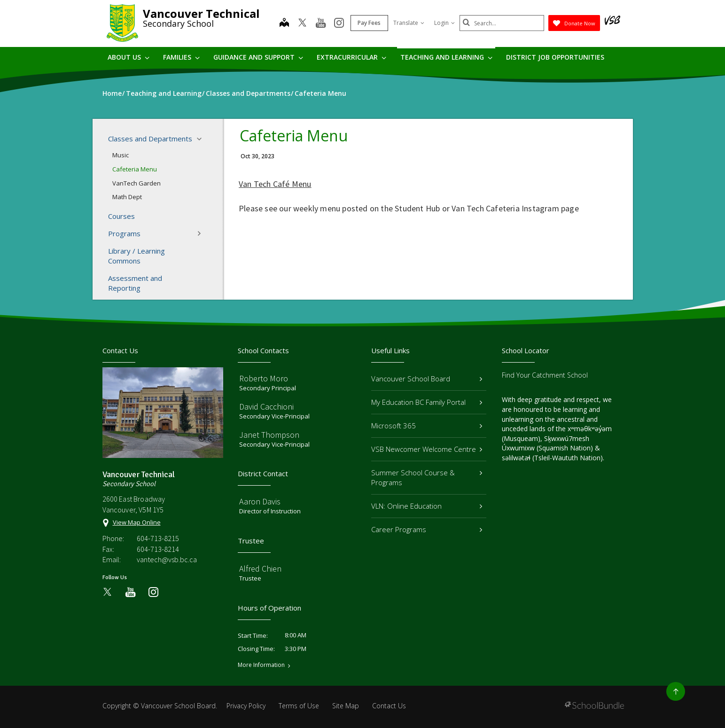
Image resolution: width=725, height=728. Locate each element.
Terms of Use (299, 706)
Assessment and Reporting (135, 283)
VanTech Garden (136, 183)
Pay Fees (369, 23)
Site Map (346, 706)
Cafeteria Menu (135, 169)
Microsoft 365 (427, 426)
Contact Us (389, 706)
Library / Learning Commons (136, 256)
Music (121, 155)
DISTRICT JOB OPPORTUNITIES (555, 57)
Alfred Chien (260, 569)
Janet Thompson (269, 435)
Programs (158, 233)
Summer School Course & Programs (427, 477)
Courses (121, 216)
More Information (261, 665)
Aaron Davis (260, 501)
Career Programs (427, 529)
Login (444, 23)
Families (181, 57)
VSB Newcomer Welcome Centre (427, 449)
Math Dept (127, 197)
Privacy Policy (246, 706)
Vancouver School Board (427, 379)
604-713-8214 (158, 549)
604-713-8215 (158, 538)
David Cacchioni (266, 407)
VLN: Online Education (427, 506)
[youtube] (321, 23)
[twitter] (302, 23)
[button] (202, 139)
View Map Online (137, 522)
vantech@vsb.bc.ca (167, 559)
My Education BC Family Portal (427, 402)
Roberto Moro (264, 378)
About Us (129, 57)
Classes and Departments (158, 139)
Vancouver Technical (201, 13)
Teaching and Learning (446, 57)
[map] (284, 23)
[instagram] (339, 23)
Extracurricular (351, 57)
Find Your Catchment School (545, 375)
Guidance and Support (258, 57)
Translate (409, 23)
